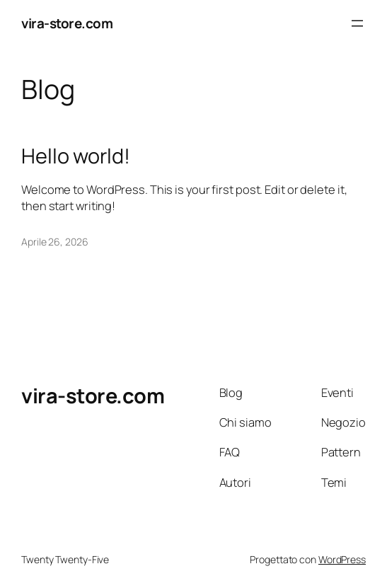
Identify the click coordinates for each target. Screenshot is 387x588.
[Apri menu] (357, 23)
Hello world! (76, 156)
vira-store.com (67, 23)
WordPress (342, 559)
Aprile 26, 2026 (55, 242)
